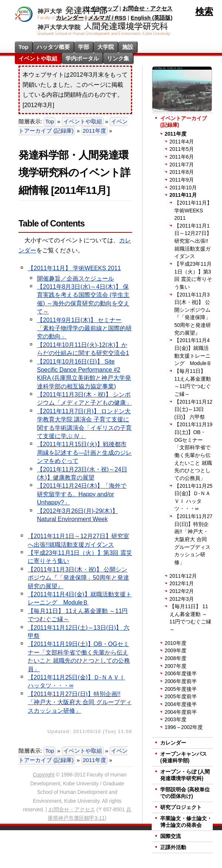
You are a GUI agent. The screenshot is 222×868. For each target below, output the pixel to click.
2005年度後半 (181, 689)
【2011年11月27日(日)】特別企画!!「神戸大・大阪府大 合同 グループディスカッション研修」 (80, 702)
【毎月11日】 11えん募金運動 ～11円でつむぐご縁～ (193, 383)
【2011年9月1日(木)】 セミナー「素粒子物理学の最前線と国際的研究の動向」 (84, 328)
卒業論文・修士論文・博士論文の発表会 (186, 822)
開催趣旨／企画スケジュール (75, 279)
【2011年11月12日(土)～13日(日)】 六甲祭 (193, 410)
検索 (204, 11)
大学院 (106, 47)
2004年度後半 (181, 704)
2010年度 (176, 643)
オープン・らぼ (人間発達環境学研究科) (185, 775)
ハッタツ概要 (53, 47)
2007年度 (176, 666)
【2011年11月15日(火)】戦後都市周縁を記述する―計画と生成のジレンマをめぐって (84, 453)
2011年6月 (182, 157)
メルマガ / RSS (107, 18)
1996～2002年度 (184, 727)
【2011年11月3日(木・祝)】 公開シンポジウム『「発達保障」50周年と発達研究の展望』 (78, 578)
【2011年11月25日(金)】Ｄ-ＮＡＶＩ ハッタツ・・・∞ (193, 498)
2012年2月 (182, 591)
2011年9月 (182, 180)
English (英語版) (152, 18)
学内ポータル (82, 58)
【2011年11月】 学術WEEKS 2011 (74, 268)
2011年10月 (183, 188)
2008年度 (176, 658)
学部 (84, 47)
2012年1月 (182, 584)
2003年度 (176, 720)
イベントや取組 (38, 58)
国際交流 (171, 836)
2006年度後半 (181, 674)
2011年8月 (182, 172)
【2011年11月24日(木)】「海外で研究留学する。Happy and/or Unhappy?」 (82, 494)
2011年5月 (182, 149)
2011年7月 (182, 165)
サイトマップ (101, 9)
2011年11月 (183, 195)
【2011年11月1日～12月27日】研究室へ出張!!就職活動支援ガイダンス (193, 241)
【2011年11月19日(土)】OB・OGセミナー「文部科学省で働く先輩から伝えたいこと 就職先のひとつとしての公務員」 (193, 451)
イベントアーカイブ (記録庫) (73, 126)
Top (23, 47)
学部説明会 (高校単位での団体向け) (185, 793)
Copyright (43, 775)
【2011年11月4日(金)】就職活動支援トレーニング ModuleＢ (193, 352)
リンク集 (118, 58)
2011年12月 (183, 576)
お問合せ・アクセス (147, 9)
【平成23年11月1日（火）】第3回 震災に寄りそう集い (193, 276)
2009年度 (176, 651)
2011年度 (95, 131)
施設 (128, 47)
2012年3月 (182, 599)
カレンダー (70, 18)
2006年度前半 (181, 681)
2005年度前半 (181, 697)
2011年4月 (182, 142)
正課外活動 (173, 847)
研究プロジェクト (181, 807)
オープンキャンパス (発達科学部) (184, 757)
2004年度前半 (181, 712)
